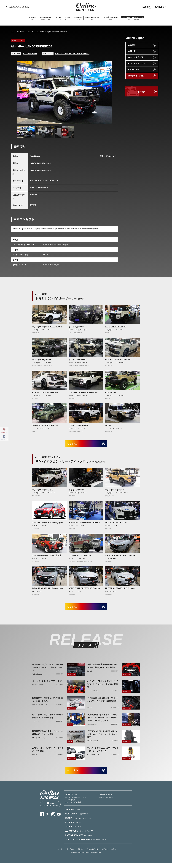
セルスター (36, 724)
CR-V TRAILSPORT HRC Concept (120, 557)
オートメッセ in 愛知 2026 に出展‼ (47, 685)
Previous (21, 92)
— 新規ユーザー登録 (106, 802)
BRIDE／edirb (38, 688)
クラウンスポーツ (76, 491)
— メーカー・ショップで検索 (76, 802)
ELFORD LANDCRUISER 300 (45, 393)
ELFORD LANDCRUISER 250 (118, 360)
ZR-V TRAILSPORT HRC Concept (120, 590)
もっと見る (75, 445)
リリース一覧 (134, 70)
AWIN (35, 758)
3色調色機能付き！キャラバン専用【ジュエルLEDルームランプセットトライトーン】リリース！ (102, 721)
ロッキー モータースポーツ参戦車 (48, 524)
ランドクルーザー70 (77, 360)
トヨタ (27, 32)
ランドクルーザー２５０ (43, 491)
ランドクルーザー (38, 32)
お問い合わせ (70, 854)
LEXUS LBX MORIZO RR (116, 524)
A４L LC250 (110, 393)
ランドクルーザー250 (42, 360)
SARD (90, 674)
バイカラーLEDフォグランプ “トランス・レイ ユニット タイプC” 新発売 (103, 688)
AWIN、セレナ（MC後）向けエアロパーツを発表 (48, 753)
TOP (12, 32)
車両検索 (19, 32)
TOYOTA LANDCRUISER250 (45, 425)
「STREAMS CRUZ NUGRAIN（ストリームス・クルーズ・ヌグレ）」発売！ (102, 738)
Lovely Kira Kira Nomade (80, 557)
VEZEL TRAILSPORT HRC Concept (85, 590)
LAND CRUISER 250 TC (116, 327)
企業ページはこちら (107, 156)
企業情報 (132, 45)
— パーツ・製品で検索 (73, 807)
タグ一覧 (59, 854)
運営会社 (81, 854)
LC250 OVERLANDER (78, 425)
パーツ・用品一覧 (136, 57)
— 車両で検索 (70, 805)
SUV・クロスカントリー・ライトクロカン (72, 54)
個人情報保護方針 (93, 854)
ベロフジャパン (93, 694)
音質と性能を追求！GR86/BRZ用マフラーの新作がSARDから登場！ (102, 669)
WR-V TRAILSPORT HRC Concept (48, 590)
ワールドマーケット (40, 708)
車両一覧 (132, 51)
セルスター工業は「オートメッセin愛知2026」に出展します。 (47, 719)
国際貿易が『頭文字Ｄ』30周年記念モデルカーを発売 (48, 703)
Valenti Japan (38, 677)
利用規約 (105, 854)
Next (108, 92)
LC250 (108, 425)
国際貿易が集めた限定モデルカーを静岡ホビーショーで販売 (48, 736)
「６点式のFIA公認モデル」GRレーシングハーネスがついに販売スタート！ (103, 704)
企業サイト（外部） (137, 76)
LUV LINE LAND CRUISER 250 (83, 393)
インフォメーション (137, 63)
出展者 (114, 854)
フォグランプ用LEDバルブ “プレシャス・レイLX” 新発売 (103, 753)
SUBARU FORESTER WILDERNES (84, 524)
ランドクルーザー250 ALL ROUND (47, 327)
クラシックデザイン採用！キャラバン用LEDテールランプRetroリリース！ (48, 671)
